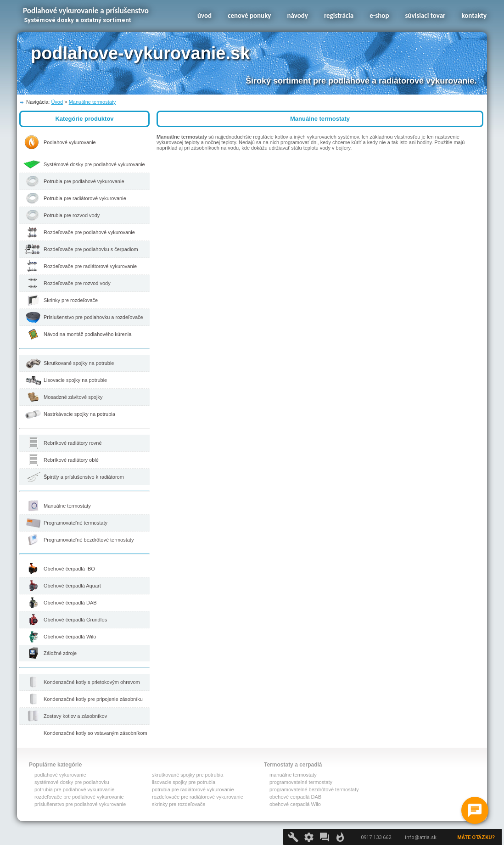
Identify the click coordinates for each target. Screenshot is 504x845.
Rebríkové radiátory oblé (71, 460)
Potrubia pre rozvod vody (72, 215)
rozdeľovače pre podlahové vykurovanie (79, 797)
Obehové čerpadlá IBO (69, 569)
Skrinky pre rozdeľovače (71, 300)
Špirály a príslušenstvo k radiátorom (84, 477)
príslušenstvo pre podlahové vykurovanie (80, 804)
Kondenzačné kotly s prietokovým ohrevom (92, 682)
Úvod (57, 102)
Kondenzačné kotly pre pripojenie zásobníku (93, 699)
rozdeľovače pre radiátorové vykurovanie (198, 797)
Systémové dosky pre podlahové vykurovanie (94, 164)
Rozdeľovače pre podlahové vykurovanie (89, 232)
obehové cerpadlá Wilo (295, 804)
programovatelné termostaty (301, 782)
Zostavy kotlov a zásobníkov (75, 716)
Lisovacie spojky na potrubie (75, 380)
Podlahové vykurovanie (70, 142)
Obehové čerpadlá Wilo (70, 637)
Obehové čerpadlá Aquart (72, 586)
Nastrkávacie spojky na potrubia (79, 414)
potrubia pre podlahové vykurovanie (74, 789)
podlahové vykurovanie (60, 775)
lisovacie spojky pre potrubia (184, 782)
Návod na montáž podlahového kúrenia (87, 334)
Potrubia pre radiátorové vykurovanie (85, 198)
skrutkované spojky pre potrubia (188, 775)
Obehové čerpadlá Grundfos (75, 620)
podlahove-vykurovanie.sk (140, 53)
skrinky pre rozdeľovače (179, 804)
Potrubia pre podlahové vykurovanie (84, 181)
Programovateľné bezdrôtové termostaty (89, 540)
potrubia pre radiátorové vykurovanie (193, 789)
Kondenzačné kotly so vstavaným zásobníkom (95, 733)
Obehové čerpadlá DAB (70, 603)
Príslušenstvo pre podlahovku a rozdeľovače (93, 317)
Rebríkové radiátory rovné (73, 443)
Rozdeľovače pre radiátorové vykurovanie (90, 266)
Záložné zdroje (60, 653)
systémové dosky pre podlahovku (72, 782)
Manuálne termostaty (92, 102)
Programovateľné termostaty (76, 523)
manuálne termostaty (293, 775)
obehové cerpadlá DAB (295, 797)
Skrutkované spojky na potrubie (79, 363)
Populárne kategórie (55, 765)
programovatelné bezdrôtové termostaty (314, 789)
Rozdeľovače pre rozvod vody (77, 283)
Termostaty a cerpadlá (293, 765)
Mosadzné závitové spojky (73, 397)
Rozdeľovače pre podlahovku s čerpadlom (91, 249)
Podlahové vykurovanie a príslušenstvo (86, 11)
